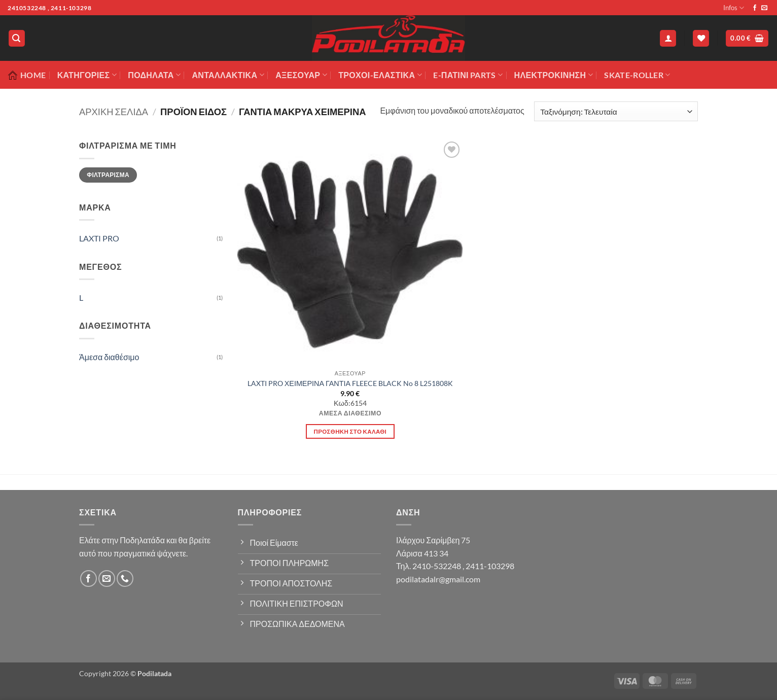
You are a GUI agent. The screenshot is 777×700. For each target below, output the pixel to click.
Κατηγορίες (87, 75)
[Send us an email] (764, 8)
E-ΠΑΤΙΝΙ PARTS (468, 75)
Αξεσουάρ (301, 75)
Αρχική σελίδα (114, 112)
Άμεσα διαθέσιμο (109, 357)
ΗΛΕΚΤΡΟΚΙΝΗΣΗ (554, 75)
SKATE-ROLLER (637, 75)
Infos (734, 8)
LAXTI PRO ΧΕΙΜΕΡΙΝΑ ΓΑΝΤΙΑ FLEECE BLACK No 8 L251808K (350, 383)
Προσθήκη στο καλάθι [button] (350, 431)
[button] (17, 38)
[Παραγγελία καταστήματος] (616, 111)
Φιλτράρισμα (108, 175)
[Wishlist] (701, 38)
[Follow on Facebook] (755, 8)
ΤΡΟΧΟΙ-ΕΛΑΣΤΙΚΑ (380, 75)
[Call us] (125, 579)
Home (27, 75)
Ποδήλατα (154, 75)
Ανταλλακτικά (228, 75)
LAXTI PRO (99, 238)
